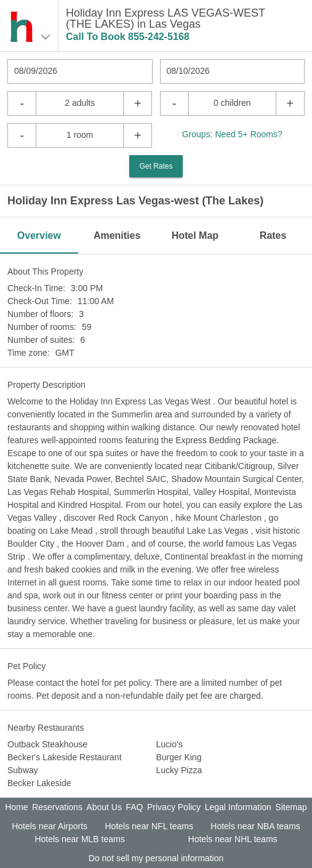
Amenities (117, 235)
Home (16, 807)
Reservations (57, 807)
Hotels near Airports (50, 826)
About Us (104, 807)
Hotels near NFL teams (149, 826)
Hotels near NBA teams (255, 826)
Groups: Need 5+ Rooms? (232, 134)
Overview (39, 235)
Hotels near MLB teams (79, 839)
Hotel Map (195, 235)
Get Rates (156, 166)
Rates (273, 235)
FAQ (134, 807)
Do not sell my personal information (156, 858)
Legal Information (238, 807)
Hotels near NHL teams (233, 839)
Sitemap (291, 807)
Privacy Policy (174, 807)
